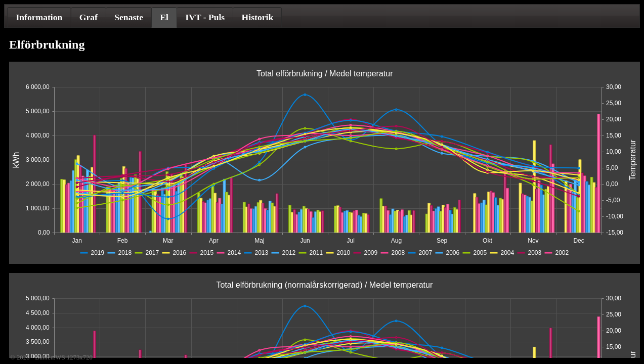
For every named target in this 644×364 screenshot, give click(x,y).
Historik (258, 17)
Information (39, 17)
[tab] (39, 17)
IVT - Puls (205, 17)
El (164, 17)
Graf (89, 17)
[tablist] (322, 16)
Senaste (129, 17)
